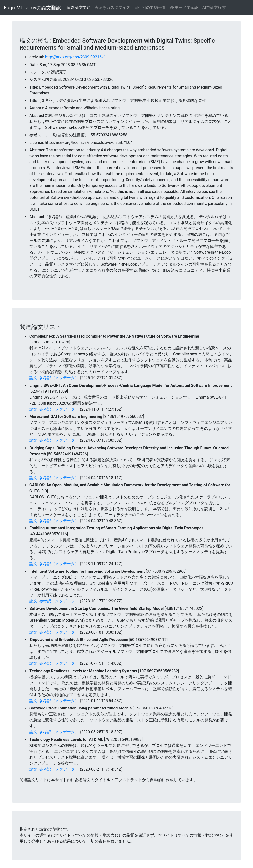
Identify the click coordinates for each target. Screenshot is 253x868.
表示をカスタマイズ (112, 8)
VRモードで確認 (184, 8)
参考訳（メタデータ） (59, 378)
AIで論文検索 (214, 8)
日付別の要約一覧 (150, 8)
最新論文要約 (79, 8)
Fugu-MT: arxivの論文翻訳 (32, 8)
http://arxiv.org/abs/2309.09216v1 (75, 57)
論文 (33, 378)
